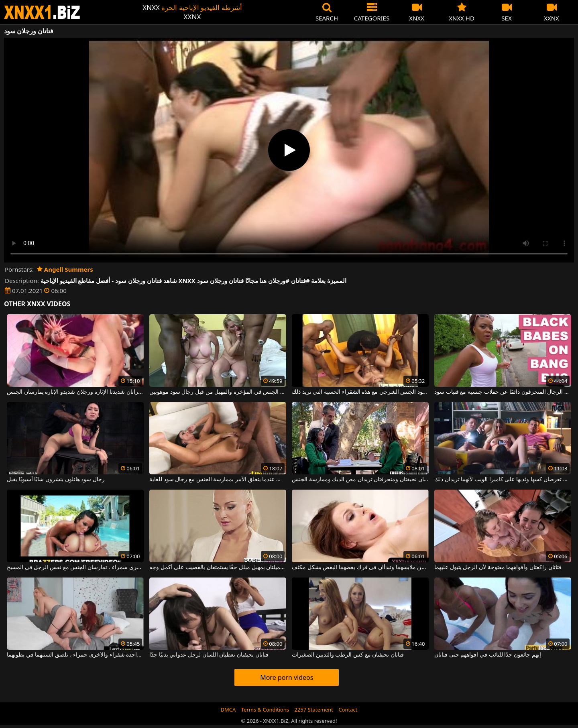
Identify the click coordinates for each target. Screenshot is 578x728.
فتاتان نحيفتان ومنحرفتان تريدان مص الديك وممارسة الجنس (360, 480)
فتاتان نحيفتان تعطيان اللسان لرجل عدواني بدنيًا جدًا (209, 655)
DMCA (228, 710)
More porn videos (287, 677)
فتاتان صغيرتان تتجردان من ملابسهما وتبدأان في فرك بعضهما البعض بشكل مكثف (360, 567)
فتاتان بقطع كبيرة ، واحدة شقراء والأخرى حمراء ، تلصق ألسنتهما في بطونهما (75, 655)
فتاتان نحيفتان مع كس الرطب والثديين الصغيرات (348, 655)
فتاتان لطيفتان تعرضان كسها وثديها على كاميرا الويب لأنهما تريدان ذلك (503, 480)
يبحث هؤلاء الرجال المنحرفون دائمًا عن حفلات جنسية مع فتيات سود (503, 392)
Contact (348, 710)
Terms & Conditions (265, 710)
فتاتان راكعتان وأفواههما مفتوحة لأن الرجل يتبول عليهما (498, 567)
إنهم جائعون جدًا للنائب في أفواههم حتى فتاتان (487, 655)
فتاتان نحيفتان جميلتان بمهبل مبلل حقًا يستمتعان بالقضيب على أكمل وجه (218, 567)
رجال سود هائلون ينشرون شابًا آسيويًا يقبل (56, 480)
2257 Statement (314, 710)
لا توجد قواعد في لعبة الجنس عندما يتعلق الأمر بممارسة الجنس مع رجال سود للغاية (218, 480)
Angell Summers (65, 269)
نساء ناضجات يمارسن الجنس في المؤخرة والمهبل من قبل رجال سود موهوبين (218, 392)
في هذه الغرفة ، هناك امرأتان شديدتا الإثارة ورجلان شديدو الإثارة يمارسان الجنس (75, 392)
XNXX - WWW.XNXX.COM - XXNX (42, 12)
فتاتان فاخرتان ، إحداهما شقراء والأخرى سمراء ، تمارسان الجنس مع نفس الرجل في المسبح (75, 567)
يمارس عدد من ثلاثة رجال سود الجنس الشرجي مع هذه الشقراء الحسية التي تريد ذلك (360, 392)
